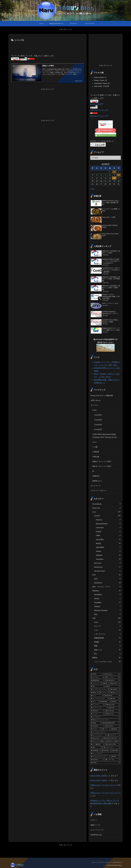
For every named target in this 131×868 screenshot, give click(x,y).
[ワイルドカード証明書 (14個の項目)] (98, 741)
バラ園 (95, 447)
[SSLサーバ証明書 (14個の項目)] (114, 741)
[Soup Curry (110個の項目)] (113, 674)
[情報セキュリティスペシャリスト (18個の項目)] (106, 720)
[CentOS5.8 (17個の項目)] (113, 726)
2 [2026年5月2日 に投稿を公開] (114, 172)
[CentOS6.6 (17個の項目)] (98, 726)
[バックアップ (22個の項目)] (98, 705)
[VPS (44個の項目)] (98, 686)
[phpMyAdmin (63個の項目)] (113, 680)
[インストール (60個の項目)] (96, 683)
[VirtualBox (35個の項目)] (115, 689)
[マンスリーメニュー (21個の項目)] (100, 708)
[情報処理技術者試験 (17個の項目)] (112, 723)
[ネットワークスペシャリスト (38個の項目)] (100, 689)
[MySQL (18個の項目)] (96, 723)
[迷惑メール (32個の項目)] (115, 693)
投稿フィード (96, 825)
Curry (94, 410)
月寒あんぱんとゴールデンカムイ (103, 785)
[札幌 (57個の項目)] (107, 683)
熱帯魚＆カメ (97, 481)
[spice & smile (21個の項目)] (113, 705)
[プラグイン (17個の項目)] (96, 729)
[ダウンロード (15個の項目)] (114, 735)
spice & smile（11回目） (99, 776)
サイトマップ (96, 486)
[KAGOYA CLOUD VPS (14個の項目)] (112, 738)
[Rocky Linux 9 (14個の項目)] (97, 738)
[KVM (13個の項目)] (97, 747)
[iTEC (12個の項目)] (116, 757)
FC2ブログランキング (99, 116)
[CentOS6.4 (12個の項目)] (98, 760)
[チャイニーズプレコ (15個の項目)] (99, 735)
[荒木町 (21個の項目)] (115, 708)
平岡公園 (96, 457)
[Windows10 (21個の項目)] (98, 711)
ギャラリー (95, 405)
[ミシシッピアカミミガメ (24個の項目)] (100, 699)
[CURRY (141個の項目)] (97, 674)
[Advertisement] (47, 47)
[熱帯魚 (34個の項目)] (95, 693)
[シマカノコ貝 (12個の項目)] (113, 760)
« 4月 (92, 189)
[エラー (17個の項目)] (107, 729)
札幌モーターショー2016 (102, 462)
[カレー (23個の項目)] (95, 702)
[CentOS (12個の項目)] (106, 763)
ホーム (95, 862)
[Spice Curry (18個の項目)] (113, 714)
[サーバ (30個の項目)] (97, 696)
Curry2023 (98, 420)
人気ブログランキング (99, 110)
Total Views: (98, 86)
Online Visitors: (100, 77)
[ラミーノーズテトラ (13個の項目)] (106, 754)
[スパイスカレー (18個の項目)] (106, 717)
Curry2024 (98, 425)
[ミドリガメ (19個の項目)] (98, 714)
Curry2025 (98, 429)
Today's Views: (99, 80)
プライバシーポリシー (99, 491)
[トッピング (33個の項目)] (104, 693)
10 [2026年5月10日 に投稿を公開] (119, 175)
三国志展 (96, 452)
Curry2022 (98, 415)
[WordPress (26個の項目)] (113, 696)
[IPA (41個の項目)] (113, 686)
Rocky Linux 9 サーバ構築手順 (102, 396)
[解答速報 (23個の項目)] (106, 702)
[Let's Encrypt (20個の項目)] (113, 711)
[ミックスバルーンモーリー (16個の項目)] (106, 732)
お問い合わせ (96, 400)
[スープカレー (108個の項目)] (98, 677)
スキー (95, 442)
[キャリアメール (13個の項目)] (112, 747)
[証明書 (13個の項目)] (116, 750)
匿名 (112, 780)
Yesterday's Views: (101, 83)
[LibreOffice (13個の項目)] (107, 750)
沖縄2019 (96, 476)
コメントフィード (97, 830)
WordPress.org (96, 835)
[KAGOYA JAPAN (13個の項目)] (113, 744)
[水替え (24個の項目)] (115, 699)
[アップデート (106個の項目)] (113, 677)
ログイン (94, 820)
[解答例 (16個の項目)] (116, 729)
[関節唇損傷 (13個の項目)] (96, 750)
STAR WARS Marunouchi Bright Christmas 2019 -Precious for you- (105, 436)
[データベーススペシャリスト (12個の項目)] (101, 757)
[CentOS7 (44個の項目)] (116, 683)
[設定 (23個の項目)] (116, 702)
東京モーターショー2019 (102, 466)
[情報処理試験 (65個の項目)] (98, 680)
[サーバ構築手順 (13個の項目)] (98, 744)
